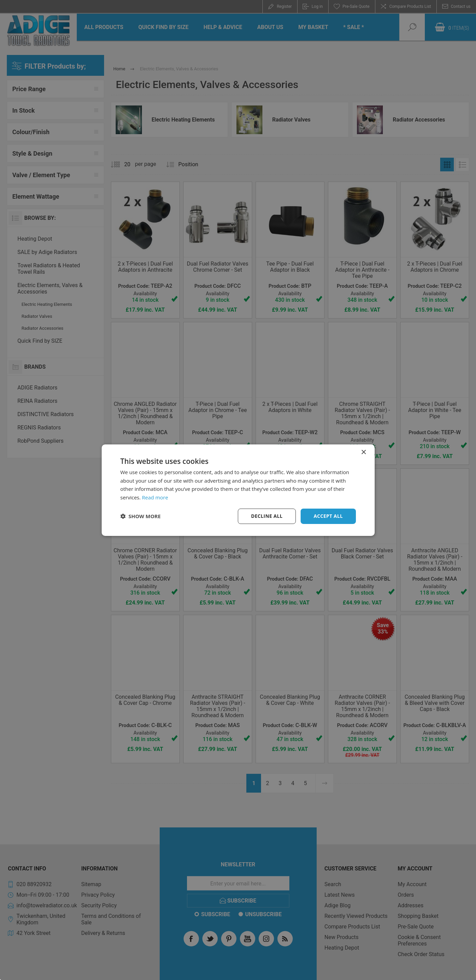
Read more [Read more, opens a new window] (155, 497)
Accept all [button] (328, 516)
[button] (141, 516)
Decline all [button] (267, 516)
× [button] (364, 452)
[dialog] (238, 490)
